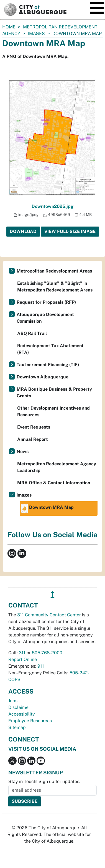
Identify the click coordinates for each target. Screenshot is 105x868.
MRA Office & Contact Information (54, 483)
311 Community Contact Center (49, 615)
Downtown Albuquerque (43, 377)
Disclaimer (19, 707)
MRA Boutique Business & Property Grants (54, 392)
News (23, 452)
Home (9, 27)
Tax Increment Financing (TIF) (48, 365)
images (36, 34)
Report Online (23, 659)
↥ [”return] (53, 595)
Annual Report (33, 439)
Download (23, 231)
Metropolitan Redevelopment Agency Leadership (57, 467)
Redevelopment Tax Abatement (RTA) (50, 349)
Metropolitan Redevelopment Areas (54, 271)
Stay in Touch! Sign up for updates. (44, 781)
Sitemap (17, 727)
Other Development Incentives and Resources (53, 411)
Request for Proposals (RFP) (46, 302)
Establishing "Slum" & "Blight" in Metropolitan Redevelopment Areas (55, 287)
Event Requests (34, 427)
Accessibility (22, 714)
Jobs (13, 701)
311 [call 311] (22, 653)
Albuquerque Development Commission (45, 318)
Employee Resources (30, 721)
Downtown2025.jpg (53, 206)
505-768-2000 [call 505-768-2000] (47, 653)
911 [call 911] (41, 666)
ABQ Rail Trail (32, 333)
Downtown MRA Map (47, 509)
